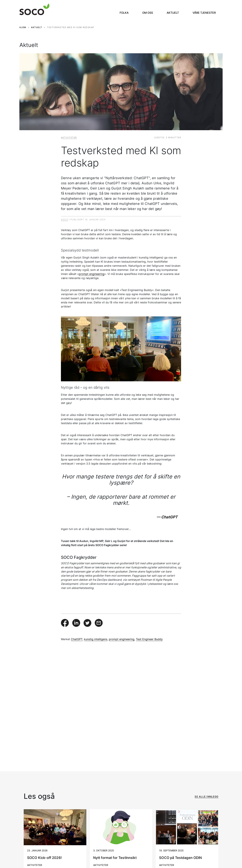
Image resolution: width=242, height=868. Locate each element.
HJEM (23, 27)
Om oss (148, 13)
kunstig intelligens (96, 639)
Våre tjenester (204, 13)
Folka (124, 13)
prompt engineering (92, 274)
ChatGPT (77, 639)
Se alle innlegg (206, 796)
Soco (64, 220)
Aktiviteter (69, 137)
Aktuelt (173, 13)
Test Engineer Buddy (149, 639)
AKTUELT (37, 27)
